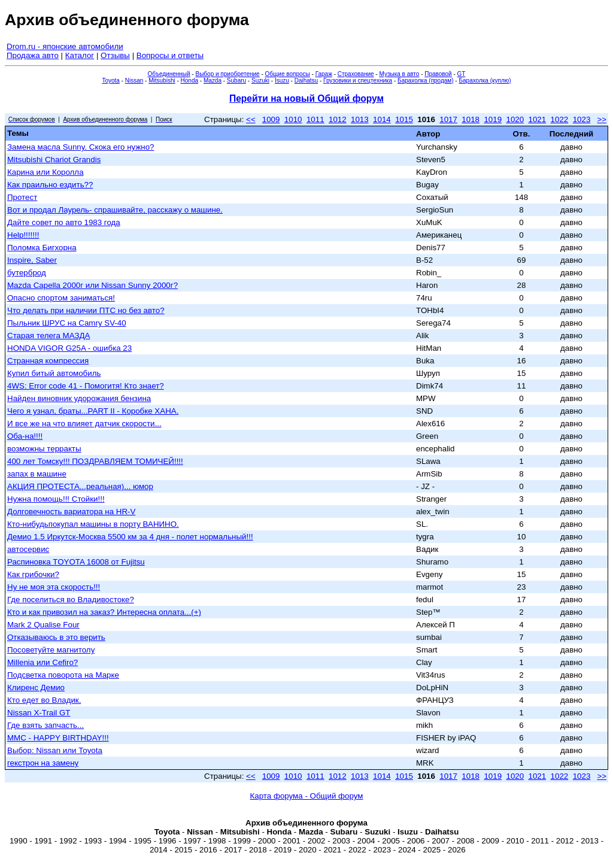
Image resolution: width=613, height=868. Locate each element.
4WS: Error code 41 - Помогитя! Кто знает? (86, 386)
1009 (271, 119)
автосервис (28, 549)
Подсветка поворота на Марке (63, 675)
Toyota (110, 81)
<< (251, 119)
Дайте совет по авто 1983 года (64, 222)
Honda (189, 81)
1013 (360, 119)
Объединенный (169, 74)
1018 (471, 119)
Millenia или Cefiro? (43, 662)
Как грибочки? (33, 574)
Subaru (236, 81)
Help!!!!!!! (23, 235)
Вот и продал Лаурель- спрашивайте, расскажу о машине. (115, 210)
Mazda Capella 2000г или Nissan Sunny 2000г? (92, 285)
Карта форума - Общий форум (307, 796)
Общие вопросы (288, 74)
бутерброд (27, 273)
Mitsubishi (162, 81)
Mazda (213, 81)
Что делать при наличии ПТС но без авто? (86, 310)
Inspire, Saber (32, 260)
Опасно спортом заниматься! (61, 298)
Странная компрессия (48, 361)
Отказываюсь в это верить (56, 637)
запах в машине (37, 474)
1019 (493, 119)
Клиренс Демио (36, 688)
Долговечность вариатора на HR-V (71, 512)
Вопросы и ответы (170, 55)
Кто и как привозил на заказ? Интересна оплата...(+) (104, 612)
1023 (582, 119)
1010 (293, 119)
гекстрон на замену (43, 763)
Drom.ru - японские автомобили (65, 46)
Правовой (438, 74)
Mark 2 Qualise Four (43, 625)
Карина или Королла (45, 172)
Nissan (134, 81)
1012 (338, 119)
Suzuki (260, 81)
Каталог (80, 55)
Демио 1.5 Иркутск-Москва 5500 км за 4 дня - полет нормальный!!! (130, 537)
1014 (382, 119)
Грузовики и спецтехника (358, 81)
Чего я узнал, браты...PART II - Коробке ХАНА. (93, 411)
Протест (22, 197)
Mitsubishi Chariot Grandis (54, 160)
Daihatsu (306, 81)
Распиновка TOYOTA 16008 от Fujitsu (76, 562)
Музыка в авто (399, 74)
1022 (560, 119)
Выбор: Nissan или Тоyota (55, 750)
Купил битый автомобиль (54, 373)
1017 (448, 119)
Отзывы (115, 55)
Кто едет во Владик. (44, 700)
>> (602, 119)
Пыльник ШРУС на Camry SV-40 (67, 323)
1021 (538, 119)
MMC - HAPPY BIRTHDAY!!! (58, 738)
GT (462, 74)
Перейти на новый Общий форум (306, 98)
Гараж (324, 74)
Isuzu (282, 81)
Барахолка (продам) (426, 81)
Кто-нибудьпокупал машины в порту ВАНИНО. (93, 524)
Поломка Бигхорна (42, 248)
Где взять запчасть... (45, 725)
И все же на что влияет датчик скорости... (84, 424)
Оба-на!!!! (25, 436)
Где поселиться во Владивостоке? (71, 600)
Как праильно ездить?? (50, 185)
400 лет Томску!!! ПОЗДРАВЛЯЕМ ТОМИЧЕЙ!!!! (95, 461)
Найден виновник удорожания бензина (79, 398)
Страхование (356, 74)
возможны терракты (44, 449)
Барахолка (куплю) (485, 81)
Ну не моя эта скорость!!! (54, 587)
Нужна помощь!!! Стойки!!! (56, 499)
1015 (404, 119)
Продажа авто (33, 55)
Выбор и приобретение (227, 74)
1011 (315, 119)
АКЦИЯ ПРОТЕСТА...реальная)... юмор (80, 486)
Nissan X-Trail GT (39, 713)
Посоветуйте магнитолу (51, 650)
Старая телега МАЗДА (48, 336)
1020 (515, 119)
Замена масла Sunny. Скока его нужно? (81, 147)
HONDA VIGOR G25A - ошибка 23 (69, 348)
